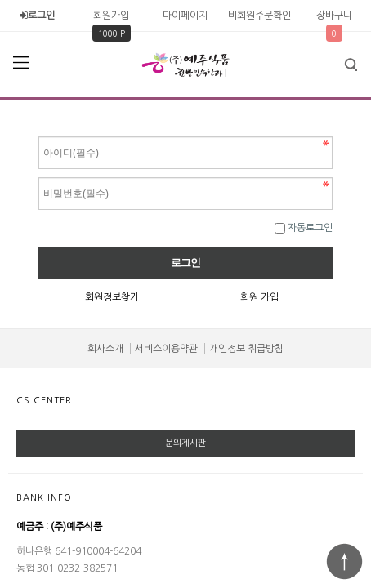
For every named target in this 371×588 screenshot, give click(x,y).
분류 (20, 63)
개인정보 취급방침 (246, 349)
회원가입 (111, 16)
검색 (339, 60)
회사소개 (105, 349)
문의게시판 (185, 443)
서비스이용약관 (166, 349)
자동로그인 (310, 228)
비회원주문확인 (259, 16)
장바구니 (334, 16)
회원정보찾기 (112, 297)
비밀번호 (39, 133)
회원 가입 (259, 297)
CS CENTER (44, 401)
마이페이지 (185, 16)
